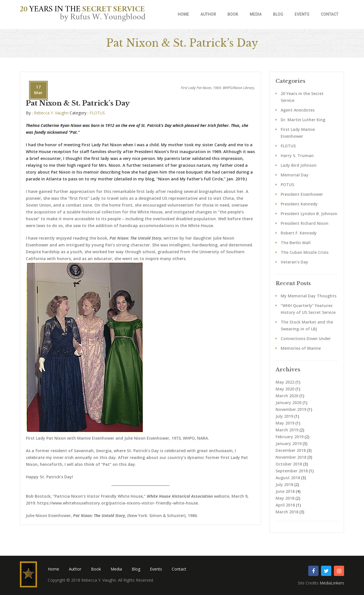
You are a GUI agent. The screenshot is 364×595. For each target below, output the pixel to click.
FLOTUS (97, 113)
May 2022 (285, 382)
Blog (278, 14)
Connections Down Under (306, 338)
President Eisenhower (302, 194)
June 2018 (285, 491)
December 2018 (291, 450)
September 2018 (292, 471)
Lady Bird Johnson (299, 165)
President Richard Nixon (305, 223)
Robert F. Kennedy (299, 233)
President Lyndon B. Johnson (309, 214)
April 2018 (285, 505)
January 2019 (288, 443)
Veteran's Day (294, 262)
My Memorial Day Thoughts (309, 296)
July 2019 (284, 416)
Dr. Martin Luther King (303, 120)
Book (233, 14)
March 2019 (287, 430)
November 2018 (291, 457)
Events (302, 14)
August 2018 (288, 478)
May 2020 (285, 389)
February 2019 (289, 437)
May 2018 (285, 498)
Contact (330, 14)
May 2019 (285, 423)
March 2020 (287, 396)
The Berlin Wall (296, 243)
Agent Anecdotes (298, 110)
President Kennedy (299, 204)
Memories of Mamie (301, 348)
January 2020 (288, 402)
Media (256, 14)
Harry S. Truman (297, 156)
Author (208, 14)
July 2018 (284, 484)
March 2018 (287, 512)
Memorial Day (295, 175)
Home (183, 14)
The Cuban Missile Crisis (305, 252)
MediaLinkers (332, 583)
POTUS (287, 185)
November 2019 (291, 409)
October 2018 (289, 464)
